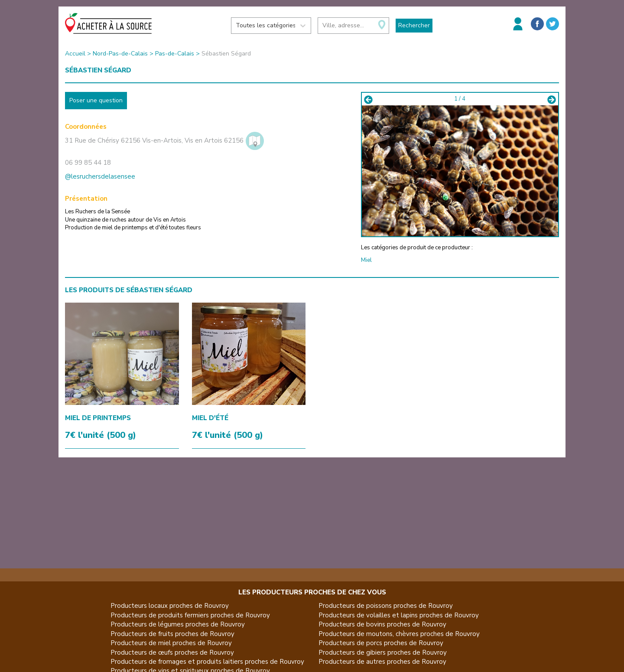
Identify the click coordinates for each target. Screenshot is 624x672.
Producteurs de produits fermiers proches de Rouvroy (190, 615)
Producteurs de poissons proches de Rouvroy (386, 606)
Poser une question (96, 100)
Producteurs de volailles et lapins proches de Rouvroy (399, 615)
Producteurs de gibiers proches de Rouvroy (383, 652)
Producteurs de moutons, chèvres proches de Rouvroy (399, 634)
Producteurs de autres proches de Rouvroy (382, 662)
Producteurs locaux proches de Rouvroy (170, 606)
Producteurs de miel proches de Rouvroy (171, 643)
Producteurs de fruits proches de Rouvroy (172, 634)
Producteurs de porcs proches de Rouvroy (381, 643)
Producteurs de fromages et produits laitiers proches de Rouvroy (207, 662)
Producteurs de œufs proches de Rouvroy (172, 652)
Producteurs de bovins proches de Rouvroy (382, 624)
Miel (366, 260)
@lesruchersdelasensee (100, 176)
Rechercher (414, 25)
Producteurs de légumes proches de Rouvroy (178, 624)
